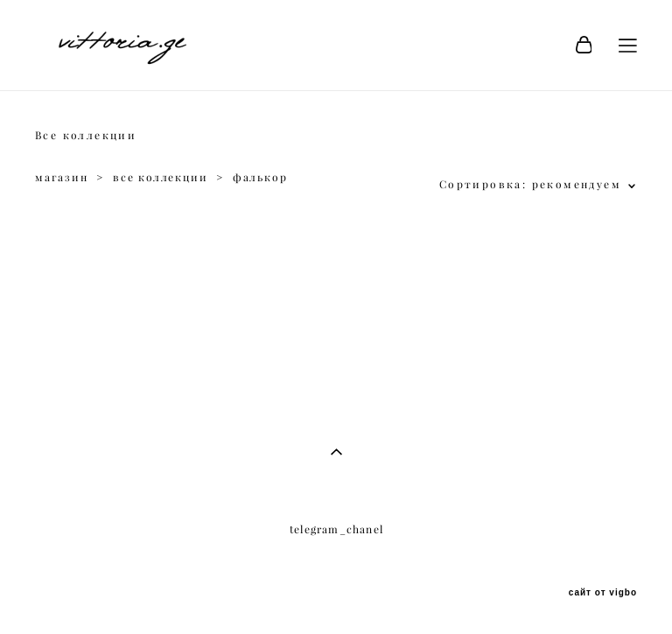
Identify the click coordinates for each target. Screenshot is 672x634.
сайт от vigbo (603, 593)
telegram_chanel (336, 529)
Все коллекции (86, 135)
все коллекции (160, 177)
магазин (62, 177)
